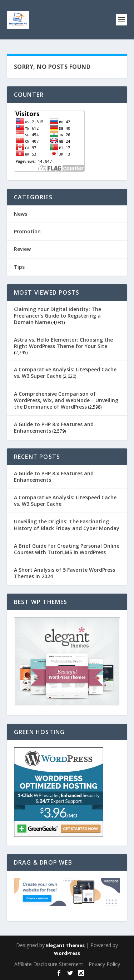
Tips (19, 267)
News (21, 214)
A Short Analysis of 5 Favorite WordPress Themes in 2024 (64, 573)
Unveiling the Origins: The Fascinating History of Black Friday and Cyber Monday (67, 525)
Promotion (27, 231)
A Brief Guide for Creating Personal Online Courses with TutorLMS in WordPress (67, 549)
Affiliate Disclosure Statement (49, 964)
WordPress (67, 953)
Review (22, 249)
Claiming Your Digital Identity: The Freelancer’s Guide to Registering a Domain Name (58, 316)
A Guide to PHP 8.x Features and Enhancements (54, 427)
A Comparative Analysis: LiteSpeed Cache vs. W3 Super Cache (65, 373)
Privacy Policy (104, 964)
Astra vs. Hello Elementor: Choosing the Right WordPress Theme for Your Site (63, 343)
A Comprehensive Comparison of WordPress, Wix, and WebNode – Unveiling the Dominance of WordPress (66, 400)
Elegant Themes (65, 945)
